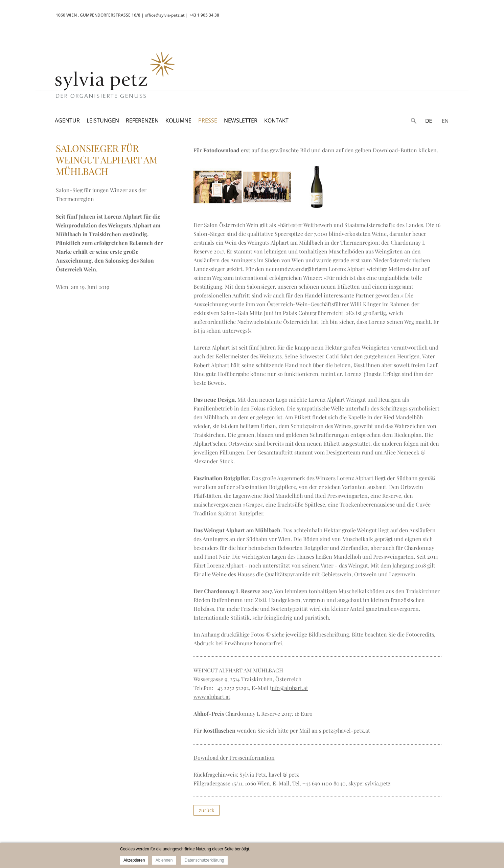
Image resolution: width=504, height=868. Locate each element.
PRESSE (208, 120)
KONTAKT (276, 120)
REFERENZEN (142, 120)
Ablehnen (164, 860)
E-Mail (281, 783)
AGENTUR (67, 120)
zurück (207, 810)
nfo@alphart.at (290, 688)
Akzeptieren (134, 860)
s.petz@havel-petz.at (345, 730)
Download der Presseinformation (234, 758)
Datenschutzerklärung (204, 860)
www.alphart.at (212, 697)
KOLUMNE (178, 120)
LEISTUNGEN (103, 120)
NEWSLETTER (241, 120)
